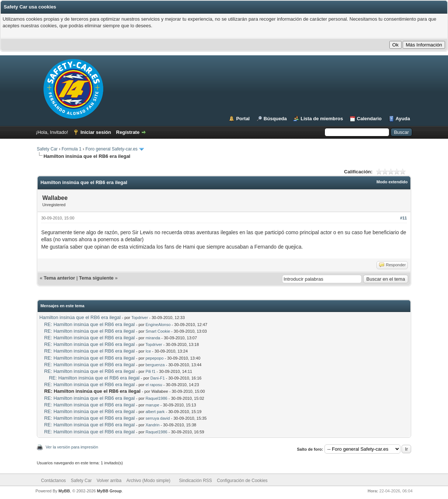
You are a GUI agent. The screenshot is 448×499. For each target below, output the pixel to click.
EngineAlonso (158, 325)
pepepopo (155, 358)
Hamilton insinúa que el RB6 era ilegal (80, 317)
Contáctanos (53, 481)
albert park (155, 412)
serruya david (158, 418)
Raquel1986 (157, 398)
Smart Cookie (158, 331)
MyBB (64, 491)
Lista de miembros (322, 119)
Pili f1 (151, 371)
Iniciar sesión (96, 132)
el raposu (154, 385)
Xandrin (153, 425)
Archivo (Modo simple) (148, 481)
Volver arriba (109, 481)
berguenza (155, 365)
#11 (403, 218)
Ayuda (403, 119)
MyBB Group (109, 491)
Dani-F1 (158, 378)
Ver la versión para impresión (72, 447)
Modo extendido (392, 182)
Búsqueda (275, 119)
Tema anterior (59, 278)
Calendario (369, 119)
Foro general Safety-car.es (112, 149)
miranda (153, 338)
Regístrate (128, 132)
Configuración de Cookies (242, 481)
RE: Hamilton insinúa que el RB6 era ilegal (90, 324)
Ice (148, 351)
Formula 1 (72, 149)
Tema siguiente (96, 278)
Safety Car (47, 149)
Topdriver (140, 318)
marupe (152, 405)
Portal (243, 119)
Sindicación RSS (195, 481)
